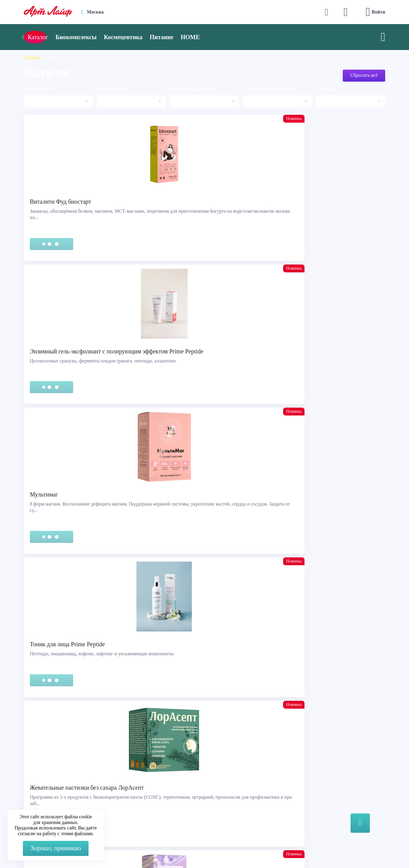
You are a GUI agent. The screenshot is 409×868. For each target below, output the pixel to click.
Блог (220, 803)
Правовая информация (51, 780)
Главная (32, 57)
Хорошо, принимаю (56, 848)
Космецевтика (148, 37)
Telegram (141, 788)
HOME (216, 37)
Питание (187, 37)
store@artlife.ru (147, 800)
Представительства (48, 795)
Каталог (224, 780)
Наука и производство (239, 795)
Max (136, 776)
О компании (228, 773)
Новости (224, 788)
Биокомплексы (101, 37)
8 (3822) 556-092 (331, 851)
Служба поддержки (48, 773)
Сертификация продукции (55, 788)
